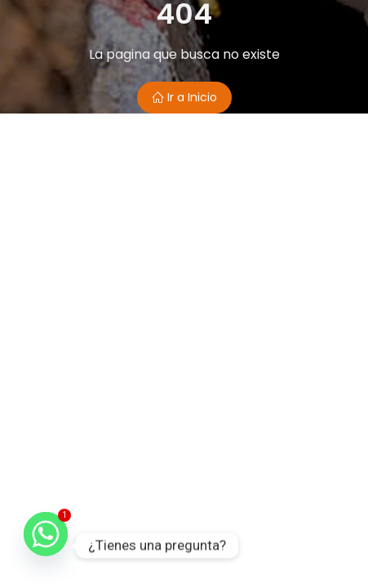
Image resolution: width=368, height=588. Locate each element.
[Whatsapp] (46, 546)
